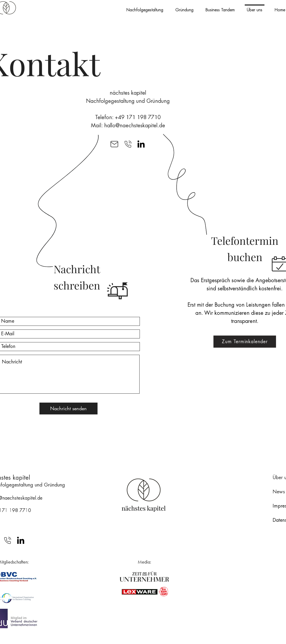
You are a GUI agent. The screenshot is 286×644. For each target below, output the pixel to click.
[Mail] (114, 144)
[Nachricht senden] (68, 409)
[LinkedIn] (141, 144)
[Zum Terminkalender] (245, 342)
